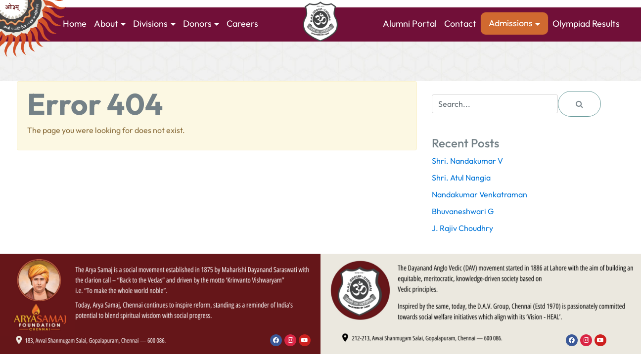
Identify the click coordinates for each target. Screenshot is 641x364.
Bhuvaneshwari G (463, 211)
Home (75, 23)
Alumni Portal (410, 23)
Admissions (511, 23)
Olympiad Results (586, 23)
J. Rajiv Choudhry (462, 228)
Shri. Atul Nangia (461, 178)
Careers (242, 23)
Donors (197, 23)
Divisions (150, 23)
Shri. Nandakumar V (467, 161)
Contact (460, 23)
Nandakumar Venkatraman (480, 194)
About (106, 23)
